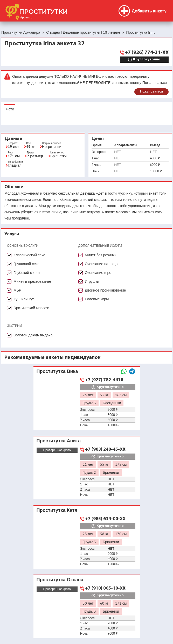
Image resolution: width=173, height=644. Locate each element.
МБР (17, 290)
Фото (10, 109)
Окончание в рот (99, 273)
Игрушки (92, 281)
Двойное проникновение (105, 290)
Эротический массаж (31, 308)
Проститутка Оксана (60, 580)
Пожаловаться (151, 92)
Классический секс (29, 255)
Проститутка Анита (59, 441)
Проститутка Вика (57, 371)
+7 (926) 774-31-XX (147, 53)
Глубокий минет (27, 273)
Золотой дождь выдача (33, 335)
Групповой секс (26, 264)
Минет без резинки (101, 255)
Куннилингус (24, 299)
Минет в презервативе (32, 281)
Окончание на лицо (101, 264)
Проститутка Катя (57, 510)
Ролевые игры (97, 299)
